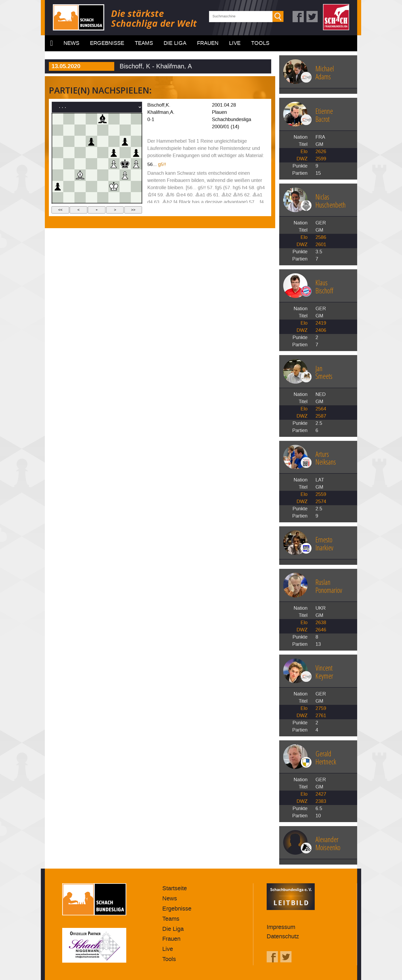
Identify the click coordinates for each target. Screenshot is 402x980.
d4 (150, 202)
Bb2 (226, 195)
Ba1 (200, 195)
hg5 (237, 188)
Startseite (52, 43)
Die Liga (175, 43)
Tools (260, 43)
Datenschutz (283, 937)
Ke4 (181, 195)
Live (235, 43)
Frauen (208, 43)
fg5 (218, 188)
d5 (209, 195)
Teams (144, 43)
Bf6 (170, 195)
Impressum (281, 927)
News (71, 43)
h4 (245, 188)
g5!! (162, 164)
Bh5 (238, 195)
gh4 (261, 188)
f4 (176, 202)
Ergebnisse (107, 43)
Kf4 (152, 195)
